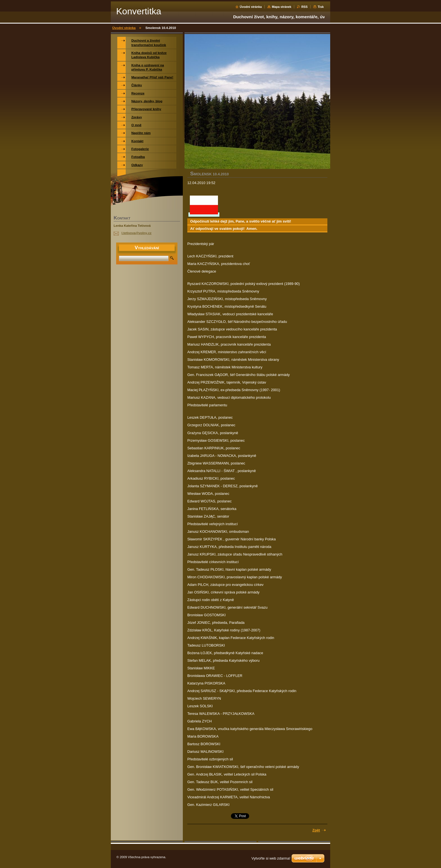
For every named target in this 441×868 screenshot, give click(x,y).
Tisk (321, 7)
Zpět (316, 830)
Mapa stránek (282, 7)
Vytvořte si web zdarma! (271, 858)
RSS (304, 7)
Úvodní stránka (251, 7)
